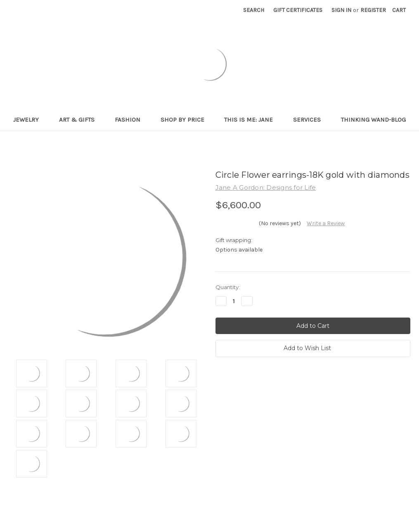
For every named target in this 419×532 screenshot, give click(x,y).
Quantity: (228, 287)
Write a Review (326, 223)
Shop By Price (186, 120)
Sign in (341, 10)
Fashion (131, 120)
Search (254, 10)
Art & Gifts (80, 120)
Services (310, 120)
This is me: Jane (252, 120)
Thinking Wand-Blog (373, 120)
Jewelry (30, 120)
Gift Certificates (298, 10)
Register (373, 10)
